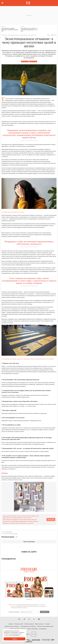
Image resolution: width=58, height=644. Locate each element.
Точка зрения (4, 35)
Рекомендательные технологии (18, 629)
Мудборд (5, 473)
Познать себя (25, 61)
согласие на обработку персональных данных (27, 605)
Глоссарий (47, 624)
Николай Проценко (8, 532)
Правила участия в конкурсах (12, 626)
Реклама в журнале (29, 624)
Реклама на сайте (19, 624)
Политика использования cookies (45, 626)
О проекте (11, 624)
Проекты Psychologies (33, 629)
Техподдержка (43, 629)
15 (49, 35)
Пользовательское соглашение (28, 626)
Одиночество (33, 61)
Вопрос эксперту (39, 624)
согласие (6, 635)
